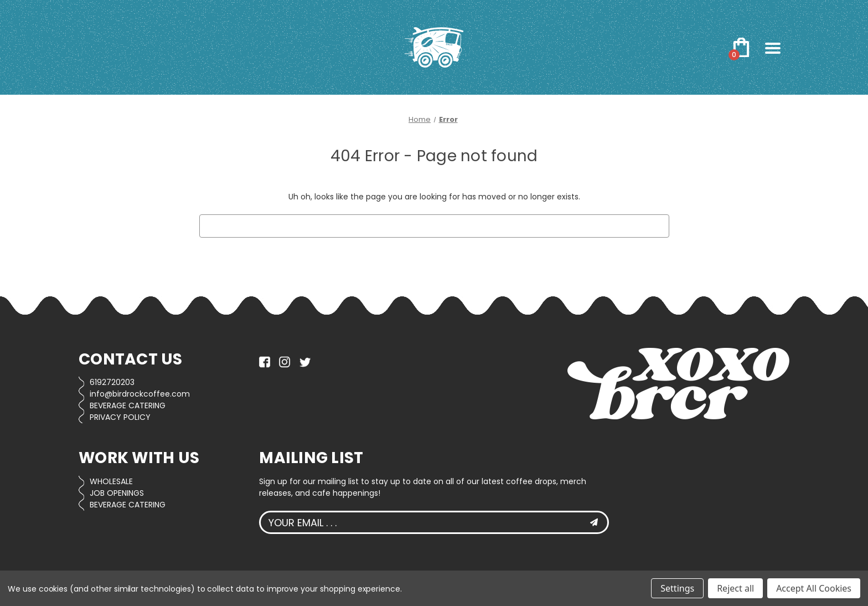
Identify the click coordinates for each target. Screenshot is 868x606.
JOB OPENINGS (117, 493)
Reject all (735, 588)
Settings (677, 588)
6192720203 (112, 382)
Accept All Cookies (814, 588)
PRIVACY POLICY (120, 417)
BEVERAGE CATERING (128, 405)
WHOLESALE (111, 481)
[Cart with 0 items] (741, 48)
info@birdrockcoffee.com (140, 394)
